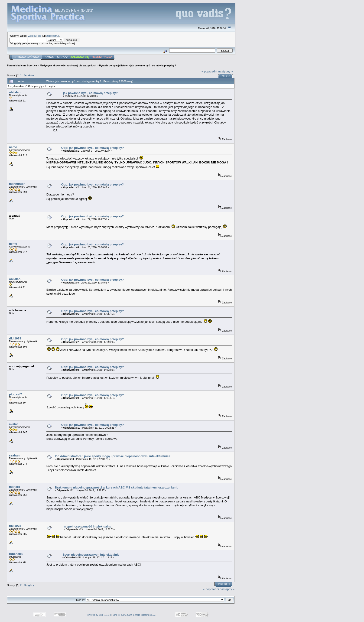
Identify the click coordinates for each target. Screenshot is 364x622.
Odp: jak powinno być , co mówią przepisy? (93, 148)
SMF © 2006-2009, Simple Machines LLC (134, 615)
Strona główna (27, 57)
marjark (15, 487)
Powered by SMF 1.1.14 (98, 615)
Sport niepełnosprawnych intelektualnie (91, 555)
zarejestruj (53, 36)
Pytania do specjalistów (113, 65)
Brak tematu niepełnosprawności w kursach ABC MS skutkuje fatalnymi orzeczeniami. (116, 487)
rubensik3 (16, 554)
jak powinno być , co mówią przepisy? (153, 65)
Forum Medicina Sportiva (22, 65)
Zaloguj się (35, 36)
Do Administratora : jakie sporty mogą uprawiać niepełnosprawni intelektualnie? (113, 456)
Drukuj (226, 76)
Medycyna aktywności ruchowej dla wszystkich (68, 65)
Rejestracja (102, 57)
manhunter (17, 184)
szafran (14, 455)
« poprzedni (209, 71)
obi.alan (15, 92)
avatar (13, 424)
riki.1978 (15, 338)
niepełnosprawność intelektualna (88, 526)
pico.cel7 (16, 394)
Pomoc (49, 57)
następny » (226, 71)
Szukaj (62, 57)
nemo (13, 147)
